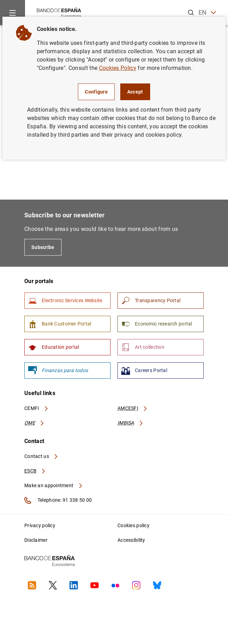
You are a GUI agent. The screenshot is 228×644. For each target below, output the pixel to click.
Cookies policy (133, 525)
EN (207, 13)
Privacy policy (40, 525)
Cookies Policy (118, 68)
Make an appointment (54, 485)
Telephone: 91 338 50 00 (58, 500)
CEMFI (36, 408)
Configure (96, 92)
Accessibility (131, 540)
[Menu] (13, 13)
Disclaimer (36, 540)
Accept (135, 92)
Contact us (41, 456)
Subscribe (43, 247)
